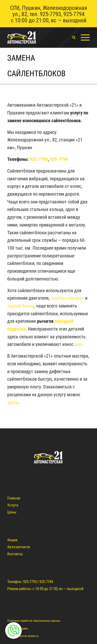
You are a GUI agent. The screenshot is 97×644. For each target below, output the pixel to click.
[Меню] (83, 37)
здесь (13, 402)
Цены (12, 512)
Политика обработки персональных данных (34, 621)
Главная (14, 498)
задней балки (20, 306)
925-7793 (50, 14)
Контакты (15, 554)
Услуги (13, 505)
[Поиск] (71, 37)
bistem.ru (33, 636)
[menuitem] (71, 37)
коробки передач (67, 298)
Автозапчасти (19, 547)
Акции (12, 540)
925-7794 (74, 14)
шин (79, 344)
